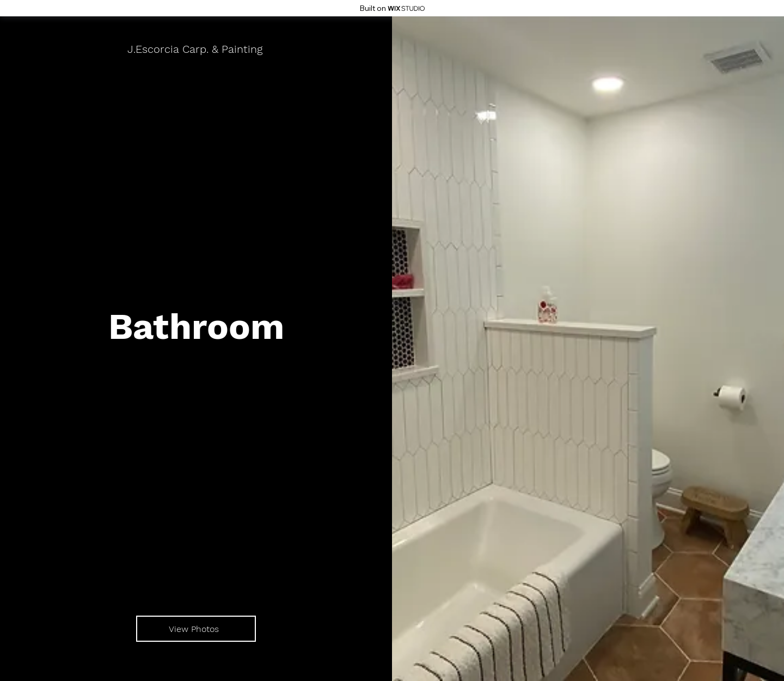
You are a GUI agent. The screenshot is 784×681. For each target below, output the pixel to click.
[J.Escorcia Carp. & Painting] (196, 49)
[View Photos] (196, 629)
